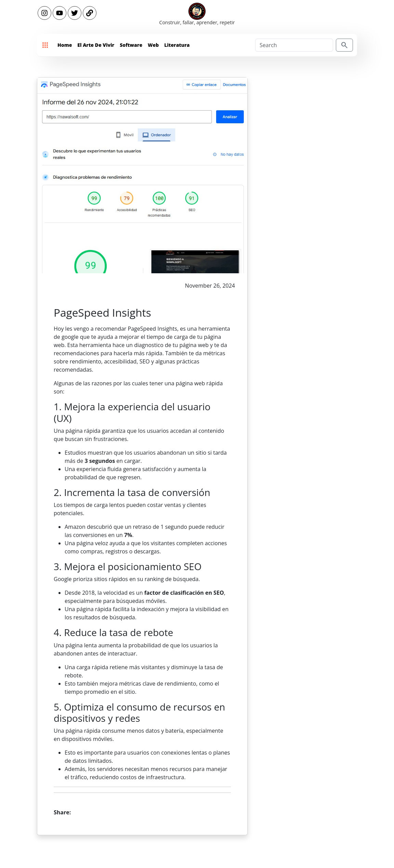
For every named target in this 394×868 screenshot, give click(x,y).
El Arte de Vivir (96, 45)
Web (153, 45)
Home (65, 45)
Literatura (177, 45)
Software (131, 45)
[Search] (294, 45)
